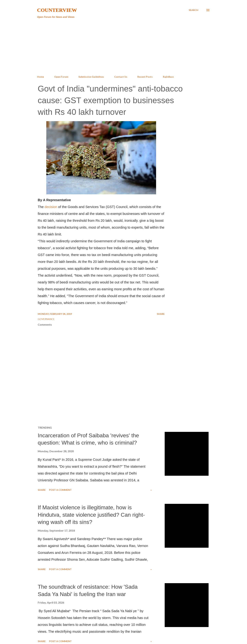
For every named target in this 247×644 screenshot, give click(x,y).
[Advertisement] (123, 47)
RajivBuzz (168, 77)
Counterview (57, 10)
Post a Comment (60, 490)
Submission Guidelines (91, 77)
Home (40, 77)
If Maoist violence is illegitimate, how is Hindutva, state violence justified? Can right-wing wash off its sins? (91, 515)
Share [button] (161, 314)
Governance (46, 319)
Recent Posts (145, 77)
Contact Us (121, 77)
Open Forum (61, 77)
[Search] (193, 10)
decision (51, 207)
